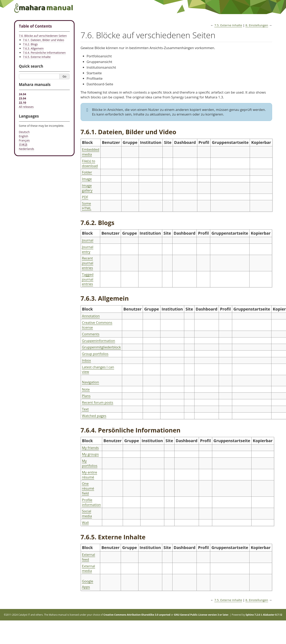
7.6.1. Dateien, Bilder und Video (44, 40)
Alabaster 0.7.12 (273, 615)
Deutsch (24, 132)
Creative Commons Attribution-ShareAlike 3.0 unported (137, 615)
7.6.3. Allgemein (33, 48)
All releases (26, 107)
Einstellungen (257, 25)
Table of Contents (35, 26)
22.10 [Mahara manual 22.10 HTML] (23, 103)
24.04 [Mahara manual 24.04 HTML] (23, 94)
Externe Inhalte (228, 25)
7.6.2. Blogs (30, 44)
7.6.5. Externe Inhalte (37, 57)
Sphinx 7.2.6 (253, 615)
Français (24, 140)
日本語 (23, 145)
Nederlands (27, 149)
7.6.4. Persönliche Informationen (44, 53)
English (24, 136)
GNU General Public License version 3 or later (201, 615)
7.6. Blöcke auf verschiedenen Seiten (43, 36)
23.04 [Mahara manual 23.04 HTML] (23, 98)
